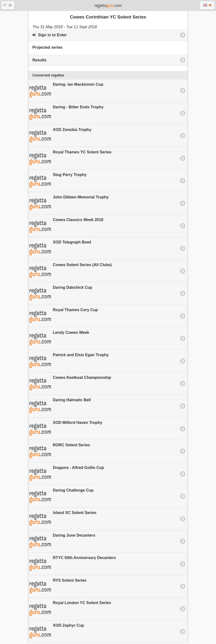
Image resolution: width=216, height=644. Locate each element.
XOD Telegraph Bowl (60, 250)
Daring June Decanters (62, 543)
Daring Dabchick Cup (60, 295)
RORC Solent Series (59, 453)
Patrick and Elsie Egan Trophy (69, 363)
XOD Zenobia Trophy (60, 137)
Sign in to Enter (50, 36)
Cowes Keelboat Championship (70, 385)
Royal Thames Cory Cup (63, 317)
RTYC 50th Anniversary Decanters (72, 565)
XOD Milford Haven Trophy (65, 430)
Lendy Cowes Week (59, 340)
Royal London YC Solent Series (70, 610)
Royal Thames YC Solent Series (70, 160)
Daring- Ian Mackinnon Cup (66, 92)
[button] (8, 5)
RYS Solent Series (57, 588)
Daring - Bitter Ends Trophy (66, 115)
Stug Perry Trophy (58, 182)
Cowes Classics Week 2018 (66, 227)
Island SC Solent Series (62, 520)
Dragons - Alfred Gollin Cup (66, 475)
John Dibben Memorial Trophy (69, 205)
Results (39, 61)
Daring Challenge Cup (61, 498)
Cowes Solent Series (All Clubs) (70, 272)
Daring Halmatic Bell (60, 408)
